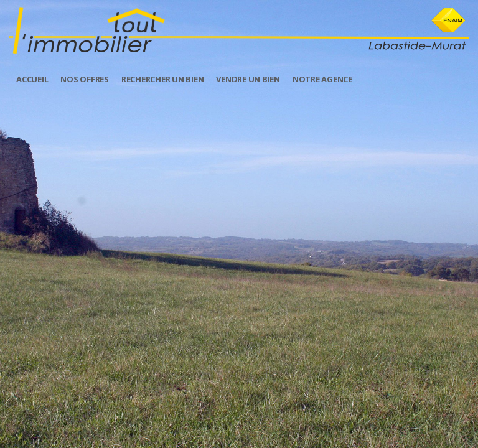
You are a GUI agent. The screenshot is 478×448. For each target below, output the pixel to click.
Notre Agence (322, 79)
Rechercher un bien (163, 79)
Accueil (32, 79)
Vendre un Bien (248, 79)
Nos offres (85, 79)
